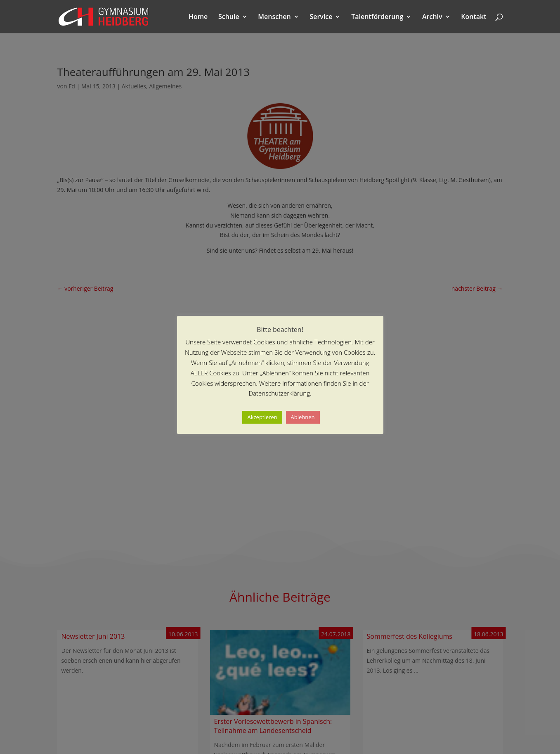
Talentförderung (377, 17)
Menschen (274, 17)
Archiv (432, 17)
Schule (229, 17)
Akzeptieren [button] (262, 417)
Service (321, 17)
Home (198, 17)
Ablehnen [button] (303, 417)
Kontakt (474, 17)
